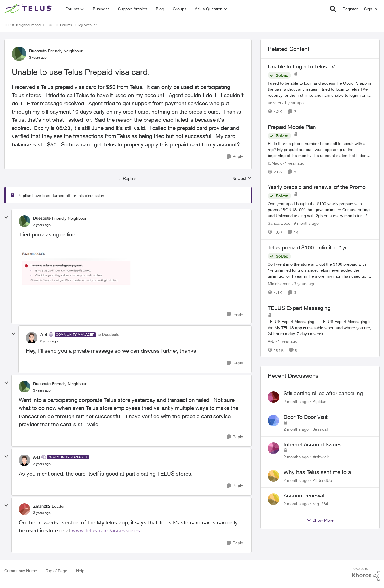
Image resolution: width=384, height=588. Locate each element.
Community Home (21, 571)
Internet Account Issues (313, 444)
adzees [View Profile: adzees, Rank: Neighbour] (274, 103)
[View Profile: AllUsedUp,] (273, 476)
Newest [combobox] (242, 178)
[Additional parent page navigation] (50, 25)
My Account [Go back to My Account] (88, 25)
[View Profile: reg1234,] (273, 499)
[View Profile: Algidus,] (273, 397)
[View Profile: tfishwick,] (273, 448)
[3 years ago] (304, 283)
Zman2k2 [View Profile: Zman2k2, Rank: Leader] (42, 506)
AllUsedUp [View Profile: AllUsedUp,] (322, 480)
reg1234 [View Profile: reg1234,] (321, 504)
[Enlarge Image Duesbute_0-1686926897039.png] (76, 268)
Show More (320, 520)
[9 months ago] (305, 223)
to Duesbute (108, 334)
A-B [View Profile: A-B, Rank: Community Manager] (44, 334)
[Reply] (235, 157)
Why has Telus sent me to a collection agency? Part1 (317, 472)
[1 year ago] (293, 103)
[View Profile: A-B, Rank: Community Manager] (32, 338)
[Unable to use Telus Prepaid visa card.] (42, 225)
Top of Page (57, 571)
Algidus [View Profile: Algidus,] (320, 401)
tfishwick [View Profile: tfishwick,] (321, 457)
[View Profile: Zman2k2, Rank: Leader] (24, 509)
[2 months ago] (296, 401)
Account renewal (304, 495)
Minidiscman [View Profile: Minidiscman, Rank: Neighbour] (279, 283)
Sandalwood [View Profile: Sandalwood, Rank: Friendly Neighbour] (279, 223)
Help (80, 571)
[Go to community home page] (29, 9)
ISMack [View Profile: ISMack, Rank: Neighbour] (275, 163)
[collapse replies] (6, 217)
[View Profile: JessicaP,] (273, 421)
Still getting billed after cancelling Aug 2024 (323, 394)
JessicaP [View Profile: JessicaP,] (321, 429)
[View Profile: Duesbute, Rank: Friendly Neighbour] (19, 54)
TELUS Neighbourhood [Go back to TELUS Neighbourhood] (22, 25)
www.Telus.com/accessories (106, 530)
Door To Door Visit (306, 417)
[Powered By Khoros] (366, 574)
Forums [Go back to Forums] (66, 25)
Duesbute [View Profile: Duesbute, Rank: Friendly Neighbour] (38, 51)
